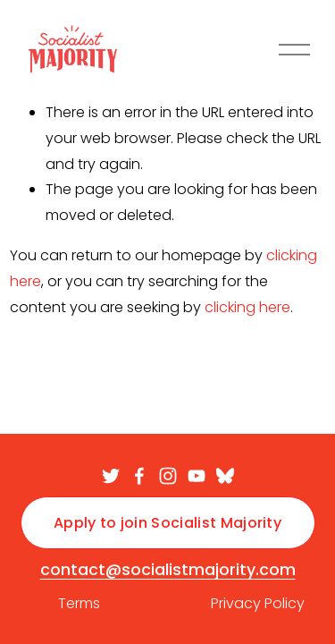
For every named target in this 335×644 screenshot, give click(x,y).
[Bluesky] (225, 476)
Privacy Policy (258, 603)
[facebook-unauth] (139, 476)
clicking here (247, 307)
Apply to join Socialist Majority (167, 523)
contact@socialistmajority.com (168, 570)
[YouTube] (197, 476)
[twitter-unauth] (111, 476)
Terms (79, 603)
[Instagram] (168, 476)
